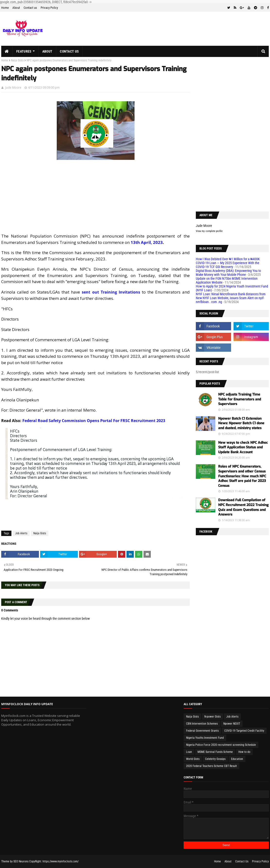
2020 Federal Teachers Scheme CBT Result (211, 766)
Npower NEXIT (232, 724)
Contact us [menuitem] (69, 51)
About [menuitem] (47, 51)
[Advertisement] (95, 199)
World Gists (193, 759)
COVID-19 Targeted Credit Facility (244, 731)
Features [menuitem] (24, 51)
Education (237, 759)
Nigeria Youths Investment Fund (205, 738)
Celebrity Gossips (215, 759)
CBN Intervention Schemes (202, 724)
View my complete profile (209, 231)
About (16, 8)
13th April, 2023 (147, 242)
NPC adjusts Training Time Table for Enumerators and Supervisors (240, 399)
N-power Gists (212, 717)
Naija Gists (17, 60)
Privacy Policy (49, 8)
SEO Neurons (21, 861)
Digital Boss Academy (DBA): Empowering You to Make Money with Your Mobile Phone (228, 273)
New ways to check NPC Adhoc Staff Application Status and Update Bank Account (243, 447)
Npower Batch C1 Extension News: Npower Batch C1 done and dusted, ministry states (241, 423)
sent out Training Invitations (111, 292)
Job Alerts (21, 533)
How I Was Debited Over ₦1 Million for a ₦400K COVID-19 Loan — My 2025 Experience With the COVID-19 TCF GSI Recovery (228, 263)
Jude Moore (13, 88)
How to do (244, 752)
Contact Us (242, 861)
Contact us (30, 8)
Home (5, 8)
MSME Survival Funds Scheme (215, 752)
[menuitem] (7, 51)
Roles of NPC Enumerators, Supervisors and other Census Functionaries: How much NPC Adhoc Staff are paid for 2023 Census (242, 476)
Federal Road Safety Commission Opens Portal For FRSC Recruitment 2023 (94, 421)
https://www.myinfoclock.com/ (61, 861)
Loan (189, 752)
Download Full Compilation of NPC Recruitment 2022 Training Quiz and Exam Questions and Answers (243, 507)
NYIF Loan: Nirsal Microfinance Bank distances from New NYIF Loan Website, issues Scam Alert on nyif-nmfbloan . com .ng (231, 298)
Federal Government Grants (202, 731)
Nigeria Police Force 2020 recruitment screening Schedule (221, 745)
